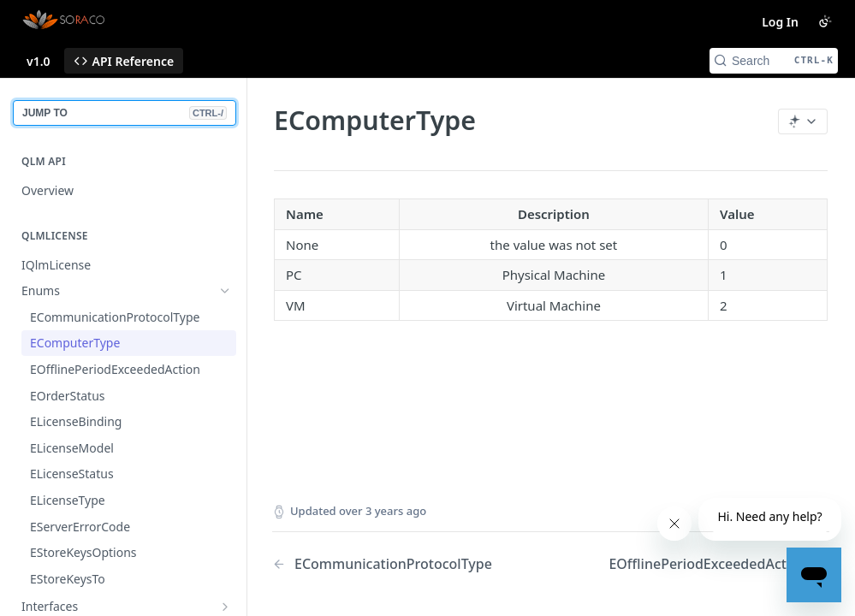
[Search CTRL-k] (774, 61)
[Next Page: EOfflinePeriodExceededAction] (719, 564)
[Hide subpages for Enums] (225, 291)
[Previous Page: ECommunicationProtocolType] (392, 564)
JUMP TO (125, 113)
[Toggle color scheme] (825, 21)
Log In (780, 22)
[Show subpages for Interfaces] (225, 607)
